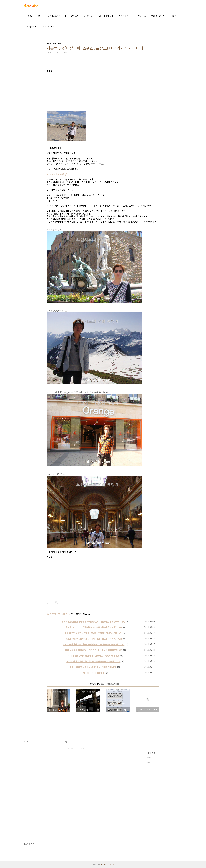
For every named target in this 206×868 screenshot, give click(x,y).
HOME (29, 16)
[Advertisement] (103, 90)
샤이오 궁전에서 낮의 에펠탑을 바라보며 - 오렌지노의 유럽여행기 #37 (93, 644)
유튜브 (40, 16)
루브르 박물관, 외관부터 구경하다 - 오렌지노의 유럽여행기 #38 (93, 639)
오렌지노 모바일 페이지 (57, 16)
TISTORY (104, 864)
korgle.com (32, 26)
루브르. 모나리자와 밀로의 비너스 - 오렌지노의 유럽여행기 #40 (93, 627)
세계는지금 (174, 16)
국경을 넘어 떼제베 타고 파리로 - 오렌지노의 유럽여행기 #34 (93, 661)
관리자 (112, 864)
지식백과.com (48, 26)
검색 (138, 748)
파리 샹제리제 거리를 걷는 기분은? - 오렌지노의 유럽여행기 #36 (94, 650)
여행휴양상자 (54, 614)
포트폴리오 (88, 16)
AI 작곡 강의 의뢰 (126, 16)
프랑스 (67, 614)
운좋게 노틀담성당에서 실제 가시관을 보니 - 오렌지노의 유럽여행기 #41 (94, 622)
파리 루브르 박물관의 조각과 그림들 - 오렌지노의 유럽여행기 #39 (93, 633)
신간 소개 (75, 16)
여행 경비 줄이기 (158, 16)
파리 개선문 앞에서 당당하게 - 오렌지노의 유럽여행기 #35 (94, 656)
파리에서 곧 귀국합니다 (94, 673)
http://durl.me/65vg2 (57, 174)
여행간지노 (142, 16)
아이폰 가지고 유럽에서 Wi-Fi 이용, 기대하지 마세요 (93, 667)
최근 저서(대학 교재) (105, 16)
